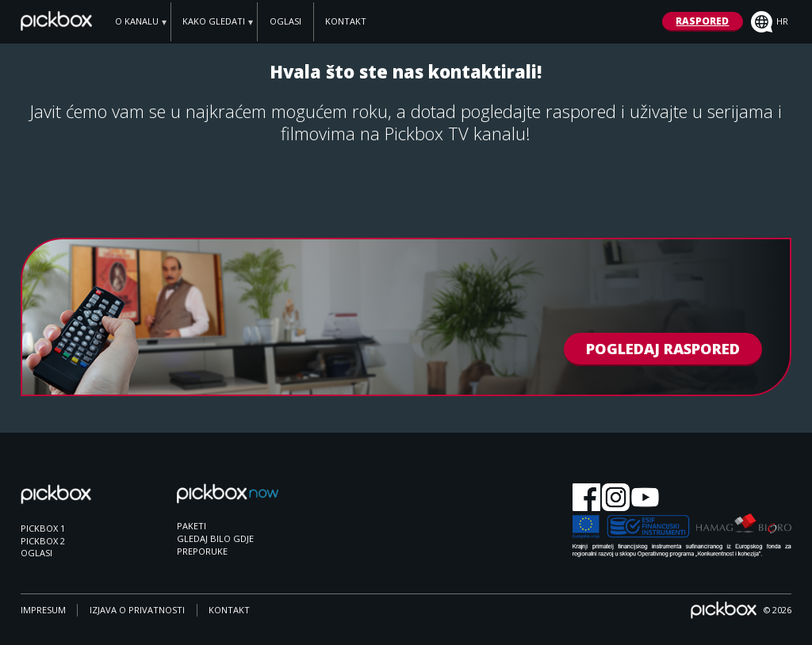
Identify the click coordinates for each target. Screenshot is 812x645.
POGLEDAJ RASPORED (663, 349)
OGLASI (285, 21)
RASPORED (702, 21)
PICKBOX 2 (43, 541)
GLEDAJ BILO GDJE (215, 538)
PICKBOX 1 (43, 528)
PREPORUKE (202, 551)
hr (770, 22)
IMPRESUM (43, 610)
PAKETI (192, 526)
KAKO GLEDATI (214, 21)
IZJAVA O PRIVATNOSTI (137, 610)
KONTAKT (346, 21)
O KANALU (137, 21)
